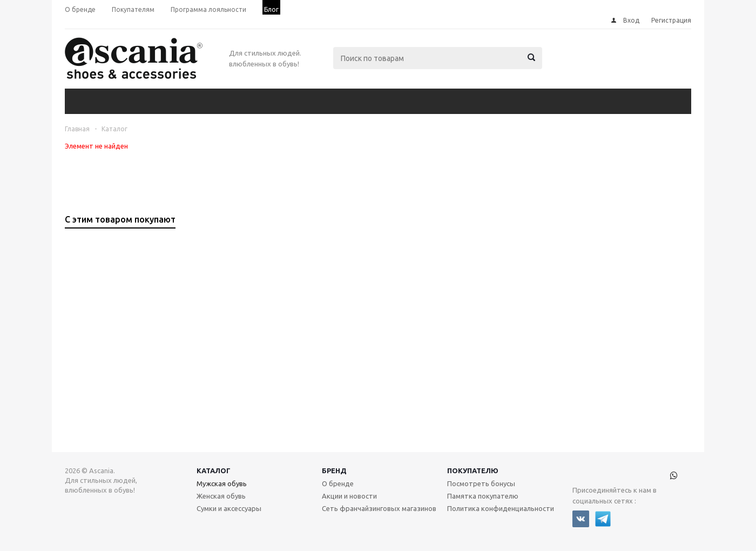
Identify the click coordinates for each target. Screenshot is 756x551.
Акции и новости (349, 496)
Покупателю (473, 471)
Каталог (214, 471)
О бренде (338, 483)
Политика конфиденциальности (501, 508)
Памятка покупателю (483, 496)
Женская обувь (221, 496)
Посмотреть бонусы (481, 483)
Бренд (334, 471)
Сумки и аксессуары (229, 508)
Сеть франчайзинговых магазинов (379, 508)
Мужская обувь (222, 483)
